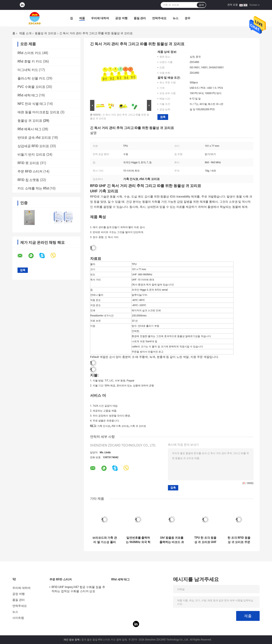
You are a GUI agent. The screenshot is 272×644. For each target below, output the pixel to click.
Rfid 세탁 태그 (28, 95)
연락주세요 (159, 18)
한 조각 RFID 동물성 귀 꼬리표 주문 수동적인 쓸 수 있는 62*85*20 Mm (239, 540)
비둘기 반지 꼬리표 (32, 154)
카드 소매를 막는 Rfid (33, 188)
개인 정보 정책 (72, 640)
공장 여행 (121, 18)
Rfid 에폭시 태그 (29, 129)
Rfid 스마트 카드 (29, 53)
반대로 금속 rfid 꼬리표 (34, 138)
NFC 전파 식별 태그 (32, 104)
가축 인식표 (104, 426)
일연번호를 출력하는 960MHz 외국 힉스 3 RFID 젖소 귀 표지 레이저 (138, 540)
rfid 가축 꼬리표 (120, 426)
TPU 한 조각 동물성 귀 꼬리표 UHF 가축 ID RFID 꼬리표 (205, 540)
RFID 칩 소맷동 (28, 180)
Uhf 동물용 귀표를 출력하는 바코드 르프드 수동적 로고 (172, 540)
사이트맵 (18, 618)
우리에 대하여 (100, 18)
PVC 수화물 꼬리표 (31, 87)
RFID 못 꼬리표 (28, 163)
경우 (188, 18)
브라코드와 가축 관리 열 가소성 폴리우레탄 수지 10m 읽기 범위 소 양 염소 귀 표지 (105, 540)
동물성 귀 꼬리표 (46, 33)
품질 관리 (140, 18)
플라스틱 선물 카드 (32, 78)
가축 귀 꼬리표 (138, 426)
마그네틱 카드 (28, 70)
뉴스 (176, 18)
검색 (201, 5)
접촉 (163, 117)
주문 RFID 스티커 (30, 171)
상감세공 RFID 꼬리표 (33, 146)
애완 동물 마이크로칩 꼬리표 (39, 112)
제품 (82, 18)
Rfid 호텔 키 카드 (30, 61)
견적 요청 (233, 5)
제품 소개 (25, 33)
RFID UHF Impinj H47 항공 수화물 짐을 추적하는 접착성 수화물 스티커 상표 (78, 589)
